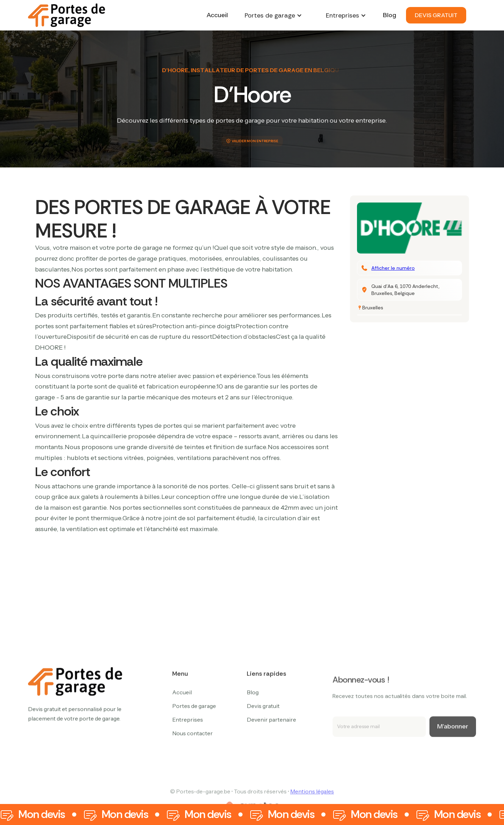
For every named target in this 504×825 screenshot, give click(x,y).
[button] (273, 15)
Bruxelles (373, 308)
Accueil (217, 15)
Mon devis (42, 814)
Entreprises (188, 750)
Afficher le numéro (393, 268)
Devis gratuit (263, 736)
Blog (390, 15)
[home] (66, 15)
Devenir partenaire (271, 750)
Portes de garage (194, 736)
